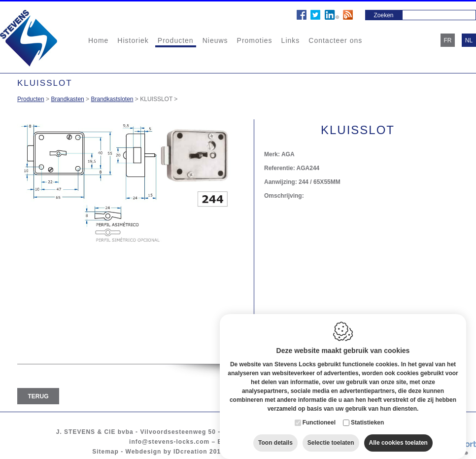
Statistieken (367, 417)
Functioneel (319, 417)
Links (291, 40)
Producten (176, 40)
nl (469, 40)
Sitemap (105, 452)
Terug (38, 396)
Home (98, 40)
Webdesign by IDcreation (167, 452)
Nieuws (215, 40)
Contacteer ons (335, 40)
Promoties (255, 40)
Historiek (133, 40)
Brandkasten (67, 99)
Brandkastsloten (112, 99)
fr (448, 40)
